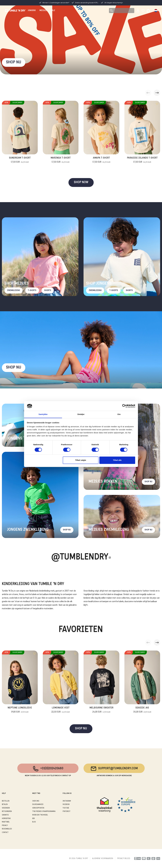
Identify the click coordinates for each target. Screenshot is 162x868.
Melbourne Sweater (101, 710)
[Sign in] (138, 11)
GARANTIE (5, 815)
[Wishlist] (143, 11)
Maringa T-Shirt (61, 160)
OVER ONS (36, 801)
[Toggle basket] (148, 11)
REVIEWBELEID (7, 829)
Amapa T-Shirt (101, 160)
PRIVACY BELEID (124, 858)
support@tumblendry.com (114, 769)
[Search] (122, 11)
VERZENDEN (6, 808)
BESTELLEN (6, 801)
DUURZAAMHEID (38, 804)
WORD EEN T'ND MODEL (40, 815)
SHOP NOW (81, 182)
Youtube (66, 808)
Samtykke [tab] (43, 414)
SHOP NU (14, 62)
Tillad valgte (81, 460)
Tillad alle (117, 460)
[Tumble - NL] (15, 11)
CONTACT (5, 832)
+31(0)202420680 (48, 769)
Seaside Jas (142, 710)
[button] (157, 93)
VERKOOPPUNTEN (38, 808)
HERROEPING (6, 819)
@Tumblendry (80, 557)
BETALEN (5, 804)
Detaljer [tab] (81, 414)
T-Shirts (32, 290)
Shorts (48, 290)
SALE (53, 11)
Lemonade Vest (61, 710)
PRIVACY (5, 825)
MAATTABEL (6, 822)
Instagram (67, 801)
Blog (34, 822)
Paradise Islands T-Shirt (142, 160)
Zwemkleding (14, 290)
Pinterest (67, 811)
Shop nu (14, 368)
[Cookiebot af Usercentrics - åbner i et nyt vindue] (124, 406)
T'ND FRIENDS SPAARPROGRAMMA (44, 811)
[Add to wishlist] (35, 104)
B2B (33, 819)
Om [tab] (119, 414)
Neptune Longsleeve (20, 710)
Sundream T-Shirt (20, 160)
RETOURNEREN (7, 811)
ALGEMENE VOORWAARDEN (103, 858)
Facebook (66, 804)
